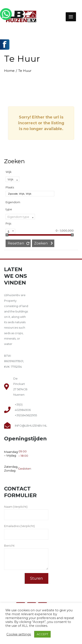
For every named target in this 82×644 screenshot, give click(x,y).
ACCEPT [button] (42, 634)
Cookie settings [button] (19, 634)
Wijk (9, 172)
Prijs (8, 223)
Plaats (10, 187)
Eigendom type (13, 206)
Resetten (16, 243)
